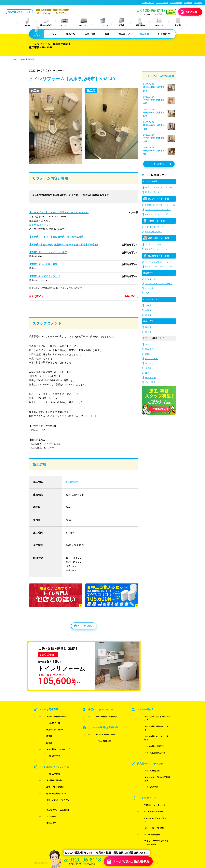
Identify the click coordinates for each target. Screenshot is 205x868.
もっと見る (162, 164)
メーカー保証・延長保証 (102, 727)
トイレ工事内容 (49, 762)
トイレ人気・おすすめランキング (155, 727)
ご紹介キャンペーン (43, 817)
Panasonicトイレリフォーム (153, 783)
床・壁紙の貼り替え (51, 766)
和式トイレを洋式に (51, 769)
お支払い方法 (148, 3)
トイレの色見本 (147, 762)
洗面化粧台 (140, 23)
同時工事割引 (40, 812)
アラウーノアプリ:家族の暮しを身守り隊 (155, 795)
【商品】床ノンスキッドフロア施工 (48, 253)
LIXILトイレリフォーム (150, 779)
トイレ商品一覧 (49, 731)
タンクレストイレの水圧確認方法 (155, 758)
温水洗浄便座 (46, 23)
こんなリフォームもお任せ (54, 780)
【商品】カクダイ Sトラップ (44, 277)
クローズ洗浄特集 (148, 790)
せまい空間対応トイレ (52, 773)
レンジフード (102, 23)
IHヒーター (84, 23)
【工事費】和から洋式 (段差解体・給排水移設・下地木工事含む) (63, 245)
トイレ (27, 23)
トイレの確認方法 (148, 755)
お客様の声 (164, 34)
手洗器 (45, 738)
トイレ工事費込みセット (53, 727)
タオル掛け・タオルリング (54, 745)
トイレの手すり (49, 749)
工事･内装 (90, 34)
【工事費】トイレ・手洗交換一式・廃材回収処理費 (56, 237)
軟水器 (178, 23)
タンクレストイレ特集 (150, 786)
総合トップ (149, 828)
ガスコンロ (65, 23)
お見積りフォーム (79, 812)
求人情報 (198, 3)
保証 (107, 34)
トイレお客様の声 (99, 744)
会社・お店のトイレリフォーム (56, 777)
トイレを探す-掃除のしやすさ (153, 731)
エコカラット (48, 784)
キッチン (159, 23)
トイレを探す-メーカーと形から (154, 734)
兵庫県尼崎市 (73, 491)
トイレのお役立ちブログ (151, 742)
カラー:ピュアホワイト (41, 225)
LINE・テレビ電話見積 (82, 817)
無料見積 (186, 12)
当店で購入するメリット (41, 12)
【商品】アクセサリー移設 (43, 265)
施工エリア (124, 34)
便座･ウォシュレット (51, 734)
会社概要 (188, 3)
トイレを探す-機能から (150, 738)
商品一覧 (71, 34)
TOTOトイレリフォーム (150, 775)
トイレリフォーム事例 (101, 740)
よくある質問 (162, 3)
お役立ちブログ (115, 833)
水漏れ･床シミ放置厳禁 (119, 828)
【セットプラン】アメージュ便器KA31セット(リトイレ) (59, 213)
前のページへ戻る (77, 637)
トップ (53, 34)
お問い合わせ (176, 3)
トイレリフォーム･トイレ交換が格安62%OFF (24, 3)
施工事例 (144, 34)
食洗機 (121, 23)
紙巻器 (45, 742)
